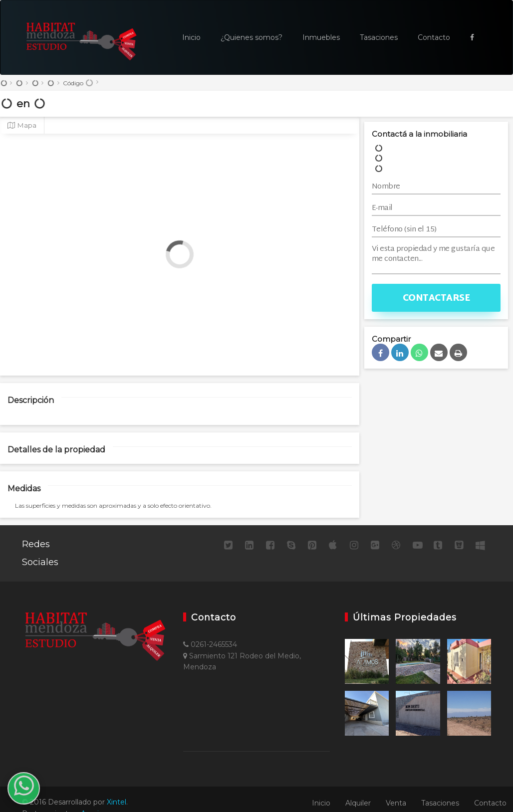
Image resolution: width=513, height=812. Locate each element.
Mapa (22, 125)
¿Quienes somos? (252, 37)
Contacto (434, 37)
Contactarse (436, 299)
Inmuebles (321, 37)
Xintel (117, 802)
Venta (396, 803)
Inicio (191, 37)
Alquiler (358, 803)
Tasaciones (379, 37)
